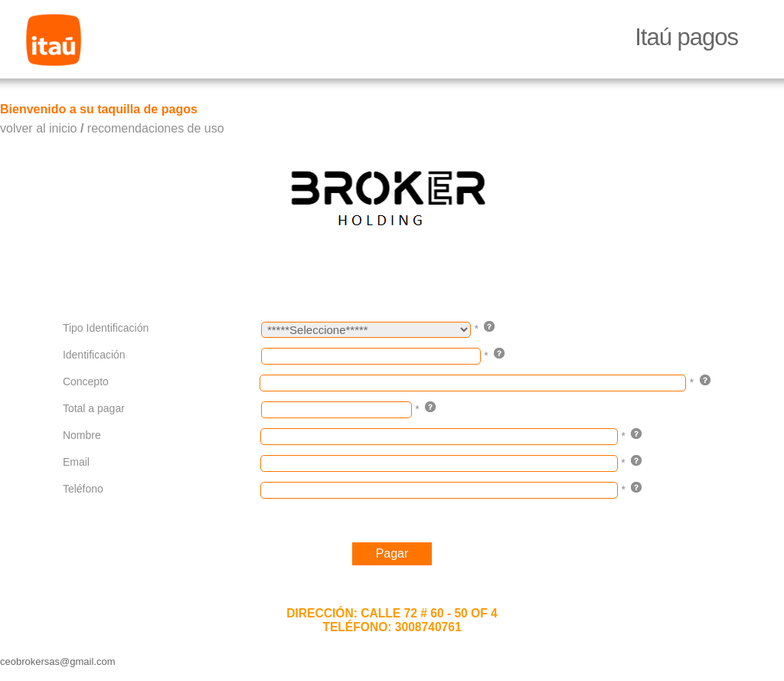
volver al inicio (38, 128)
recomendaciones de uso (156, 128)
